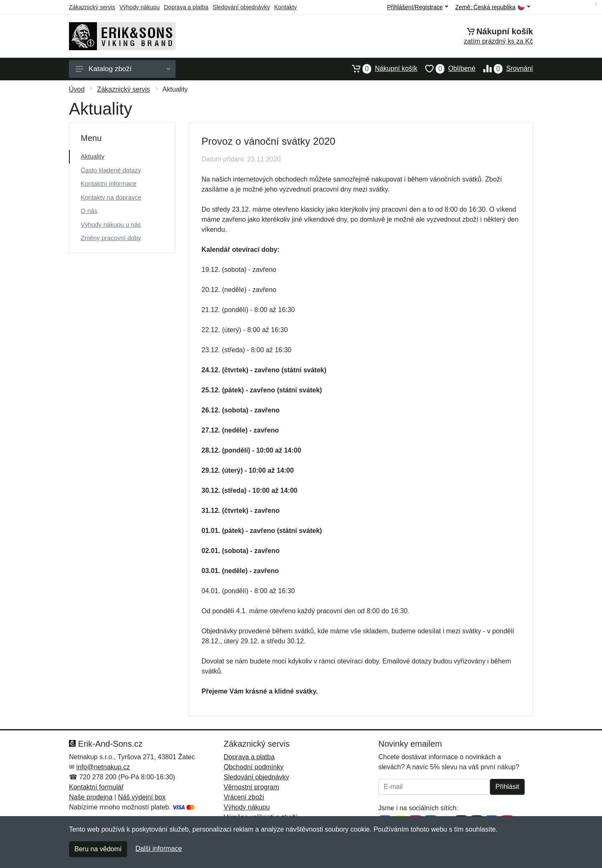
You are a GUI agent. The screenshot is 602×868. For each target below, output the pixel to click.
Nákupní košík (381, 69)
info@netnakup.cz (103, 767)
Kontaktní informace (108, 183)
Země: (493, 7)
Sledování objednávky (241, 7)
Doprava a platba (186, 7)
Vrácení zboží (244, 797)
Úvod (77, 89)
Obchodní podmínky (254, 767)
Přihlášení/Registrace (418, 7)
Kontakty (286, 7)
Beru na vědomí (98, 849)
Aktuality (93, 156)
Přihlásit (507, 787)
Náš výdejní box (142, 797)
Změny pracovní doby (111, 238)
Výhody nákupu (139, 7)
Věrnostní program (251, 787)
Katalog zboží (123, 69)
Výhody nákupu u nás (111, 224)
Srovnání (504, 69)
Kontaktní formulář (96, 787)
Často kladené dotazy (111, 170)
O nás (89, 211)
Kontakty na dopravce (111, 197)
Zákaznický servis (92, 7)
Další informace (159, 849)
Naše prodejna (91, 797)
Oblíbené (446, 69)
